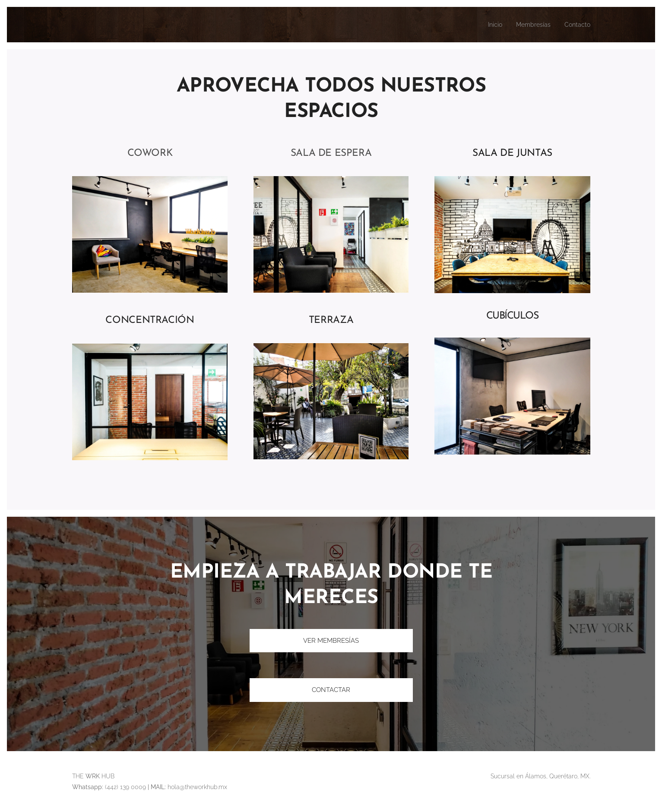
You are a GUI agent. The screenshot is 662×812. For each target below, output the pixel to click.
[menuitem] (488, 25)
